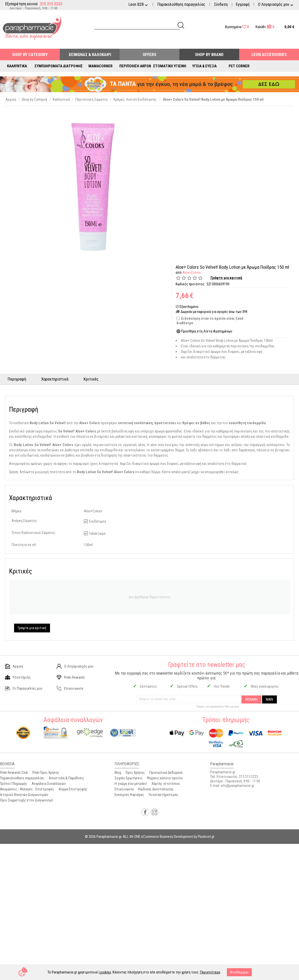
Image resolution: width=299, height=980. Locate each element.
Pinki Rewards (71, 677)
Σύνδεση (221, 4)
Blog (118, 773)
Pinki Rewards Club (14, 773)
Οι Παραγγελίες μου (24, 688)
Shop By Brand (209, 55)
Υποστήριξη (18, 677)
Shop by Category (30, 55)
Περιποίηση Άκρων (135, 66)
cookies (105, 972)
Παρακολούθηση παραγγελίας (181, 4)
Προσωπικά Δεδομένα (166, 773)
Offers (149, 55)
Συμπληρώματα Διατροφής (59, 66)
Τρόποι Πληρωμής (14, 784)
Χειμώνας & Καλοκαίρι (90, 55)
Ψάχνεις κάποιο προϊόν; (165, 778)
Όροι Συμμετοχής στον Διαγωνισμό (27, 800)
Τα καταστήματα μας (163, 795)
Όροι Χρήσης (135, 773)
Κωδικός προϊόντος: (190, 284)
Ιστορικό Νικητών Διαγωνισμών (24, 795)
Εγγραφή (243, 4)
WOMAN (251, 699)
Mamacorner (101, 66)
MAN (269, 699)
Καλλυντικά (17, 66)
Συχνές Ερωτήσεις (129, 778)
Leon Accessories (269, 55)
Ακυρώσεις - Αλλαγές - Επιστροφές (27, 789)
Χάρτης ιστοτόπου (166, 784)
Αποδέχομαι (239, 972)
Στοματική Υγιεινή (170, 66)
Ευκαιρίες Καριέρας (129, 795)
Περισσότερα (210, 972)
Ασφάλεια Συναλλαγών (49, 784)
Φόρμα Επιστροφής (73, 789)
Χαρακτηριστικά (55, 379)
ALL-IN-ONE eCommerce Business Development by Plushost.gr (169, 837)
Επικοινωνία (70, 688)
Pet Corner (239, 66)
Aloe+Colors (192, 273)
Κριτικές (91, 379)
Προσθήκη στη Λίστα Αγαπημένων (207, 331)
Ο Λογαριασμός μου (75, 666)
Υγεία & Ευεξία (204, 66)
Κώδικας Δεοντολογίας (156, 789)
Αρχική (14, 666)
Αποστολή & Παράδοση (66, 778)
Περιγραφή (17, 379)
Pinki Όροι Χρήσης (46, 773)
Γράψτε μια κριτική (226, 278)
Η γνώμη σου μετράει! (131, 784)
